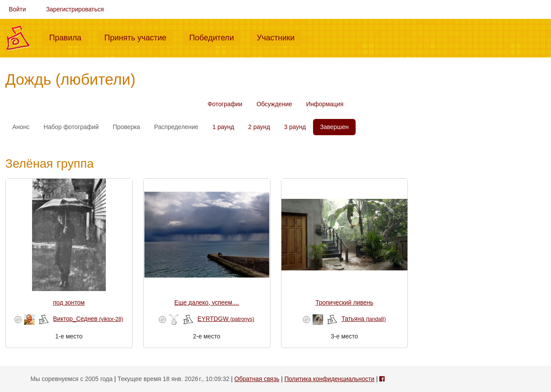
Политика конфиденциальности (330, 379)
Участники (279, 37)
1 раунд (223, 127)
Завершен (334, 127)
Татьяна (364, 319)
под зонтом (69, 302)
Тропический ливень (345, 302)
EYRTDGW (226, 319)
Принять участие (139, 37)
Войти (17, 9)
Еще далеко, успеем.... (207, 302)
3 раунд (295, 127)
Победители (215, 37)
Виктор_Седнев (88, 319)
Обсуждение (274, 104)
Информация (325, 104)
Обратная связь (257, 379)
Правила (69, 37)
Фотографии (225, 104)
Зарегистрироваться (75, 9)
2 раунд (259, 127)
